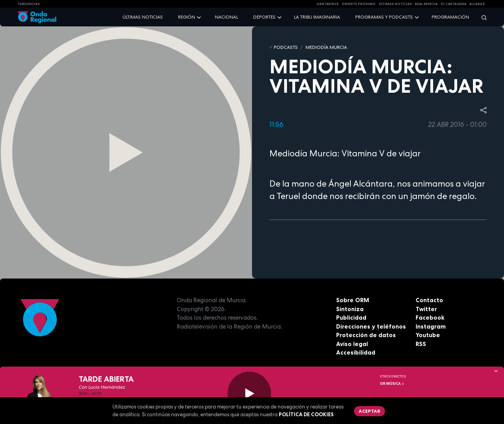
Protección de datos (366, 335)
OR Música (392, 384)
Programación (450, 17)
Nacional (226, 17)
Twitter (426, 309)
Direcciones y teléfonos (371, 326)
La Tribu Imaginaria (317, 17)
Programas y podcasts (384, 17)
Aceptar (369, 411)
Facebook (430, 318)
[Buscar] (482, 17)
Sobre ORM (353, 300)
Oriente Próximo (359, 4)
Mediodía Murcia (326, 47)
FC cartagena (454, 4)
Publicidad (351, 318)
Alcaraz (477, 4)
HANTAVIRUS (328, 4)
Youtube (428, 335)
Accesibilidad (356, 352)
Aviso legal (352, 344)
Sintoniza (350, 309)
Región (186, 17)
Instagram (431, 326)
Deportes (264, 17)
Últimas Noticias (395, 4)
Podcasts (286, 47)
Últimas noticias (143, 17)
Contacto (429, 300)
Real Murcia (426, 4)
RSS (421, 344)
